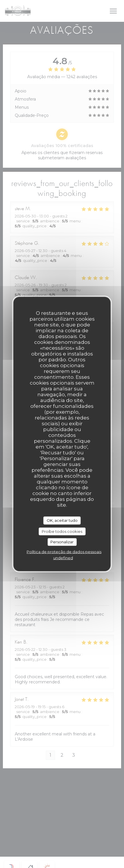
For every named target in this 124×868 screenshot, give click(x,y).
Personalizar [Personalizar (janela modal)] (62, 542)
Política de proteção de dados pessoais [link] (64, 551)
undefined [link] (63, 558)
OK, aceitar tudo (62, 520)
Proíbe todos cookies (62, 531)
